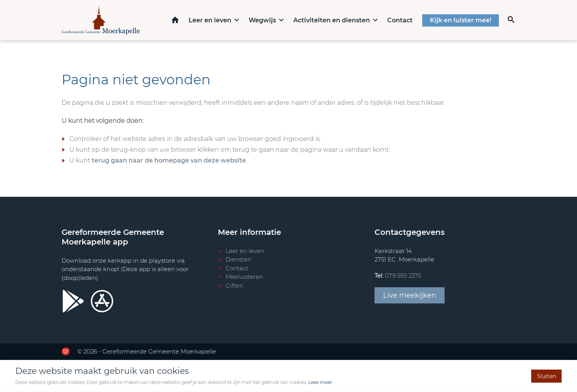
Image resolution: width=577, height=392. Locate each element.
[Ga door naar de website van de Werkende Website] (66, 351)
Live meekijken (410, 295)
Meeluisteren (244, 277)
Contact (400, 20)
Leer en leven (210, 20)
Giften (234, 286)
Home (175, 20)
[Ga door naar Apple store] (102, 301)
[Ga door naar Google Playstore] (73, 301)
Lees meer (320, 382)
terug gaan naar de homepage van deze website (169, 160)
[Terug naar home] (101, 20)
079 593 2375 (403, 276)
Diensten (238, 259)
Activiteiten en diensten (332, 20)
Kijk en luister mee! (461, 20)
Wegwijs (262, 20)
